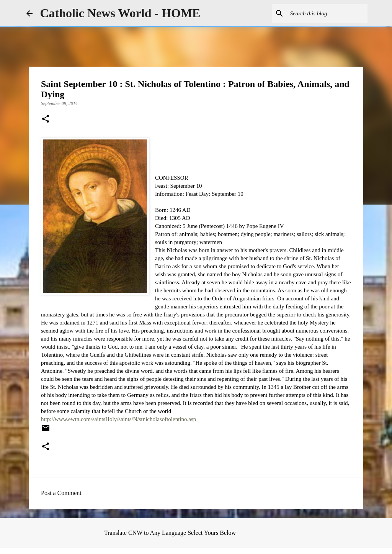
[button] (46, 120)
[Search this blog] (327, 13)
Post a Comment (61, 493)
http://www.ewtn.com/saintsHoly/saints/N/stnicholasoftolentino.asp (118, 419)
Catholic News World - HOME (120, 13)
